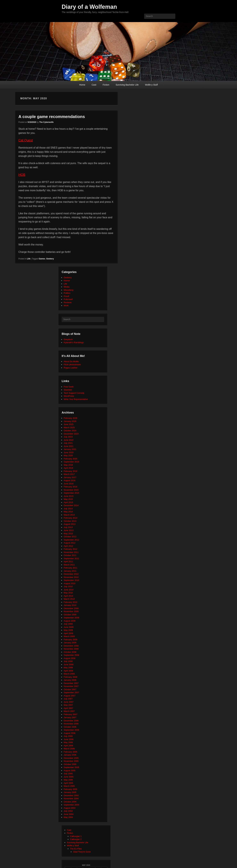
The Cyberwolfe (46, 122)
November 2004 (71, 799)
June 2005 (69, 777)
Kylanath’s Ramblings (74, 342)
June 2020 (69, 452)
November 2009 (71, 611)
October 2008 (70, 652)
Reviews (68, 302)
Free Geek (69, 387)
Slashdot (68, 390)
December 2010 (71, 574)
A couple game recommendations (52, 117)
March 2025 (69, 428)
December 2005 (71, 758)
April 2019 (68, 468)
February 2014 (71, 518)
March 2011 (69, 565)
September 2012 (71, 540)
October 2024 (70, 431)
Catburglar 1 (76, 836)
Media (67, 287)
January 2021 (70, 449)
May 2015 (68, 499)
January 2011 (70, 571)
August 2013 (70, 524)
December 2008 (71, 646)
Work (66, 306)
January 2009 (70, 643)
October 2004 (70, 802)
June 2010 (69, 590)
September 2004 (71, 805)
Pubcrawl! (68, 299)
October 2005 (70, 764)
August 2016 (70, 480)
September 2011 (71, 558)
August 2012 (70, 543)
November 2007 (71, 686)
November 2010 (71, 577)
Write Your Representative (76, 399)
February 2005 (71, 789)
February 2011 (71, 568)
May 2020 (68, 456)
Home (82, 85)
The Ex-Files (76, 849)
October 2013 (70, 521)
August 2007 (70, 696)
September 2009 (71, 618)
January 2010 (70, 605)
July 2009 (68, 624)
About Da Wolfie (71, 361)
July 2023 (68, 437)
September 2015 (71, 493)
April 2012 (68, 546)
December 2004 (71, 795)
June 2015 (69, 496)
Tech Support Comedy (74, 393)
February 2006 (71, 752)
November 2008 (71, 649)
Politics (67, 293)
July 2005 (68, 774)
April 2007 (68, 708)
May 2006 (68, 742)
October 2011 (70, 555)
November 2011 (71, 552)
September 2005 (71, 767)
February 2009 (71, 640)
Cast (94, 85)
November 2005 (71, 761)
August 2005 (70, 771)
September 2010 (71, 580)
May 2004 (68, 817)
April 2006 (68, 746)
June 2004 (69, 814)
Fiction (106, 85)
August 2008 (70, 658)
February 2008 (71, 677)
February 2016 (71, 487)
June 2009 (69, 627)
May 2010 (68, 593)
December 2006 (71, 721)
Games (42, 259)
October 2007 (70, 689)
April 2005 (68, 783)
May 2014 (68, 512)
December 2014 (71, 505)
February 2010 (71, 602)
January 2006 (70, 755)
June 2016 (69, 484)
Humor (67, 281)
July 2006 (68, 736)
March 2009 (69, 636)
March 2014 (69, 515)
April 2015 (68, 502)
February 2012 (71, 549)
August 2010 (70, 583)
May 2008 (68, 668)
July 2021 (68, 443)
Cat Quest (26, 140)
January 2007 (70, 717)
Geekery (50, 259)
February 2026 (71, 418)
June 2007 (69, 702)
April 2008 (68, 671)
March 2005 (69, 786)
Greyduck (68, 339)
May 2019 (68, 465)
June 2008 (69, 665)
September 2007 (71, 692)
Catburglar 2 (76, 839)
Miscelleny (69, 290)
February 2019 (71, 471)
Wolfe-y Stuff (151, 85)
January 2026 (70, 421)
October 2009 (70, 615)
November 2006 (71, 724)
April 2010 (68, 596)
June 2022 (69, 440)
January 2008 (70, 680)
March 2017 (69, 474)
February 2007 (71, 714)
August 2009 (70, 621)
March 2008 (69, 674)
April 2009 (68, 633)
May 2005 (68, 780)
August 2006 (70, 733)
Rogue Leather (71, 368)
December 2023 (71, 434)
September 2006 (71, 730)
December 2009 (71, 608)
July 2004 (68, 811)
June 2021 (69, 446)
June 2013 (69, 530)
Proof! (67, 296)
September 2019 (71, 462)
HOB (22, 175)
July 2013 (68, 527)
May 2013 (68, 534)
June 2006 (69, 739)
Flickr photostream (72, 365)
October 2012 (70, 537)
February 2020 (71, 459)
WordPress (69, 396)
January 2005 (70, 792)
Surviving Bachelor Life (127, 85)
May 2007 (68, 705)
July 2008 (68, 661)
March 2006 (69, 749)
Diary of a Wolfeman (89, 7)
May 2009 (68, 630)
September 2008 (71, 655)
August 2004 (70, 808)
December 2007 (71, 683)
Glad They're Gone (82, 852)
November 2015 (71, 490)
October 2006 (70, 727)
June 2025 (69, 424)
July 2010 (68, 586)
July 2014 (68, 509)
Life (29, 259)
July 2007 (68, 699)
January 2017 (70, 477)
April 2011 (68, 562)
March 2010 (69, 599)
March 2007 (69, 711)
